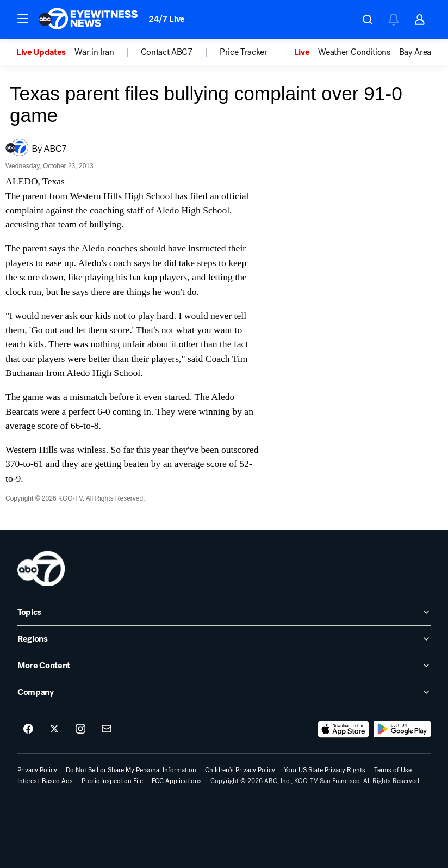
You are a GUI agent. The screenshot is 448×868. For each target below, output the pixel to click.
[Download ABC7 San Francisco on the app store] (344, 729)
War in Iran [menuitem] (94, 52)
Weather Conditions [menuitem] (354, 52)
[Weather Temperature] (334, 20)
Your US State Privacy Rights (325, 770)
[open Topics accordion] (224, 612)
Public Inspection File (112, 781)
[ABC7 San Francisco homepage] (88, 20)
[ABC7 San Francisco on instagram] (80, 729)
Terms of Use (393, 770)
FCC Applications (177, 781)
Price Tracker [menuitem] (244, 52)
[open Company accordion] (224, 692)
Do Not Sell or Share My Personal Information (131, 770)
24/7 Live (167, 19)
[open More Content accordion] (224, 666)
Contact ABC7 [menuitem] (167, 52)
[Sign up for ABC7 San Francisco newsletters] (107, 729)
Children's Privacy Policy (240, 770)
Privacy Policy (37, 770)
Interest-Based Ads (45, 781)
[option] (45, 52)
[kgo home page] (41, 569)
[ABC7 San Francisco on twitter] (54, 729)
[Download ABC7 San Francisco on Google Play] (402, 729)
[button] (23, 19)
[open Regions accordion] (224, 639)
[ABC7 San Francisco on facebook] (28, 729)
